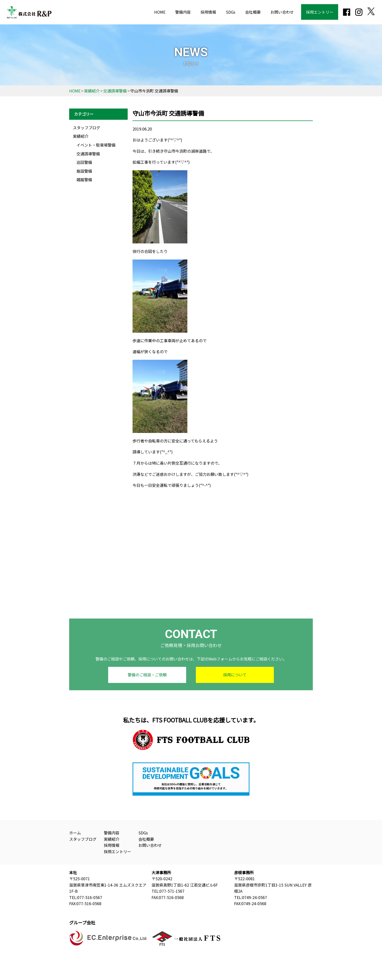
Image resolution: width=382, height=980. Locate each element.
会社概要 (253, 12)
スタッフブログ (86, 128)
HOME (160, 12)
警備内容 (183, 12)
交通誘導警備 (88, 154)
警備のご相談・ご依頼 (147, 675)
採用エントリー (320, 12)
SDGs (231, 12)
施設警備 (84, 171)
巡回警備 (84, 162)
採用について (235, 675)
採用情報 (208, 12)
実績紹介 (81, 136)
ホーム (75, 833)
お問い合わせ (282, 12)
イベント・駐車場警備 (96, 145)
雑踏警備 (84, 180)
